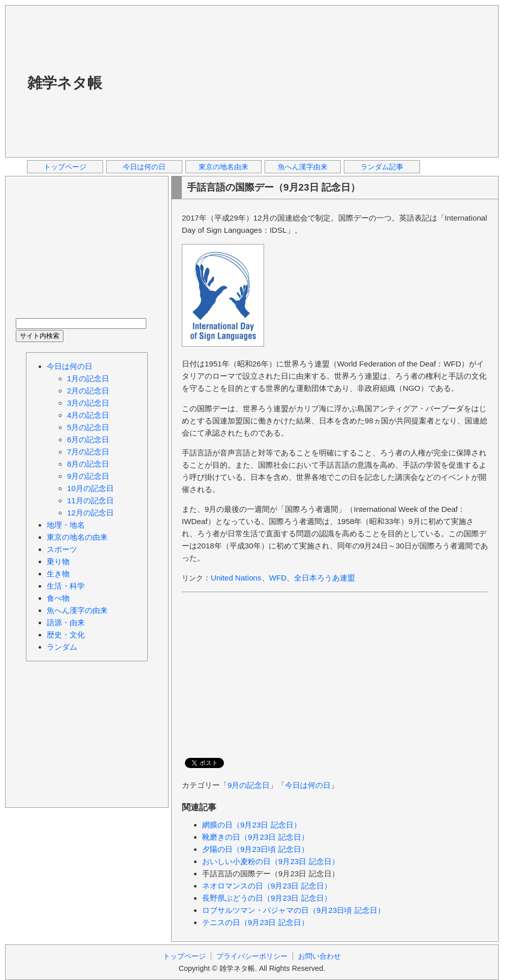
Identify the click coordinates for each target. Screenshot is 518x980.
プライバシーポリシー (252, 956)
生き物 (58, 574)
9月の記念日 (249, 785)
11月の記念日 (90, 500)
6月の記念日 (88, 439)
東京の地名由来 (223, 167)
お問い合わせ (319, 956)
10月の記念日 (90, 488)
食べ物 (58, 598)
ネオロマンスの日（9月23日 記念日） (267, 886)
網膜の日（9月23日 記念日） (252, 825)
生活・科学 (66, 586)
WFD (278, 578)
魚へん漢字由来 (303, 167)
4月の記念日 (88, 415)
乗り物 (58, 561)
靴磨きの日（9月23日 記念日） (255, 837)
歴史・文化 (66, 635)
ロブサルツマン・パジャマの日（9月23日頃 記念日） (294, 910)
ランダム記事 (382, 167)
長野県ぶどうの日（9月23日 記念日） (267, 898)
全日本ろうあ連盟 (325, 578)
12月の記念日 (90, 513)
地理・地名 (66, 525)
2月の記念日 (88, 391)
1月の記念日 (88, 378)
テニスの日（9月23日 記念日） (255, 922)
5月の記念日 (88, 427)
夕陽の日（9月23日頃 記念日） (255, 849)
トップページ (65, 167)
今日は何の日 (144, 167)
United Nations (236, 578)
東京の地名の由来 (77, 537)
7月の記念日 (88, 452)
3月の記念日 (88, 403)
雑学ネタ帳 (65, 83)
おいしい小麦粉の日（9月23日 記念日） (271, 861)
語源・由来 (66, 622)
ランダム (62, 647)
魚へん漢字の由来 (77, 610)
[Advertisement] (257, 81)
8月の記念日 (88, 464)
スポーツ (62, 549)
